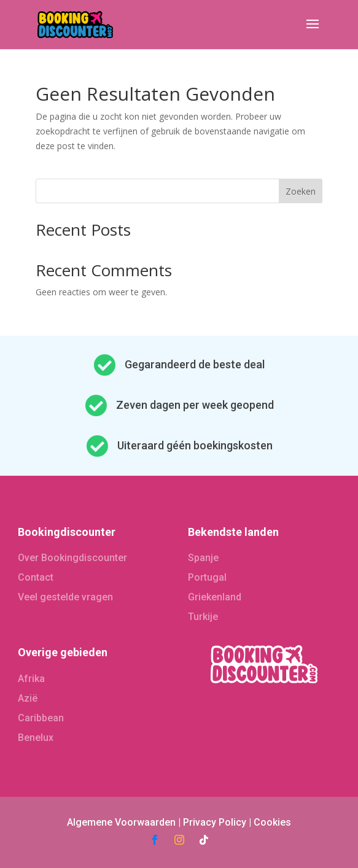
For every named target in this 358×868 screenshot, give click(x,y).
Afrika (31, 679)
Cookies (272, 822)
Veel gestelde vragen (65, 597)
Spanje (203, 558)
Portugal (207, 577)
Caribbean (41, 718)
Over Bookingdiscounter (72, 558)
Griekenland (215, 597)
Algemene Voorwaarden (121, 822)
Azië (28, 698)
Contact (36, 577)
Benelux (36, 738)
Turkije (203, 617)
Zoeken (301, 191)
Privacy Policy (215, 822)
